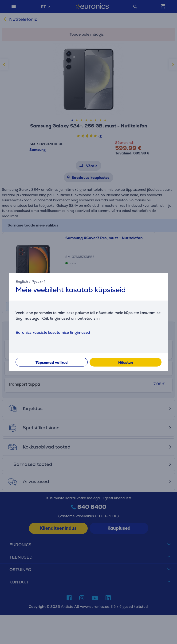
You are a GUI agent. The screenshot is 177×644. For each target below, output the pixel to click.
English (22, 282)
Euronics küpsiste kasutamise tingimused (53, 332)
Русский (39, 282)
